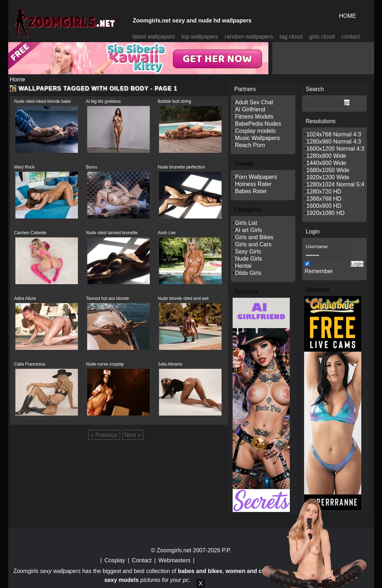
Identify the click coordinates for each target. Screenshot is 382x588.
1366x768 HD (324, 199)
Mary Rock (24, 167)
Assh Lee (167, 233)
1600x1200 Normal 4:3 (336, 149)
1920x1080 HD (326, 213)
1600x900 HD (324, 206)
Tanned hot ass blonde (108, 298)
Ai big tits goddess (103, 101)
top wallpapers (200, 37)
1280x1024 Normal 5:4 (336, 184)
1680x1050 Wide (328, 170)
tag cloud (291, 37)
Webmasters (174, 560)
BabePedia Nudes (258, 124)
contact (351, 37)
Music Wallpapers (258, 138)
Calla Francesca (30, 364)
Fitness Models (254, 117)
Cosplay (115, 560)
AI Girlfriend (250, 109)
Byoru (92, 167)
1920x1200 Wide (328, 177)
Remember (319, 271)
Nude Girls (249, 259)
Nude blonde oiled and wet (183, 298)
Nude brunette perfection (182, 167)
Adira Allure (25, 298)
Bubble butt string (175, 101)
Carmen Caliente (30, 233)
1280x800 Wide (326, 156)
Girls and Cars (253, 244)
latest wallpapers (154, 37)
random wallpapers (249, 37)
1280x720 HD (324, 192)
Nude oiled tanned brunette (112, 233)
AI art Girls (249, 230)
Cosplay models (256, 131)
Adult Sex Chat (254, 102)
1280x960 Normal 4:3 (334, 142)
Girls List (246, 223)
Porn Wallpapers (256, 177)
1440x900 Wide (326, 163)
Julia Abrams (170, 364)
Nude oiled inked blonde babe (43, 101)
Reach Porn (250, 145)
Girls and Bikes (254, 237)
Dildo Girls (248, 273)
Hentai (243, 266)
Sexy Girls (248, 252)
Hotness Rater (253, 184)
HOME (348, 16)
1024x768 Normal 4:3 (334, 134)
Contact (142, 560)
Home (18, 79)
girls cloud (322, 37)
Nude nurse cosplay (105, 364)
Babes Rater (251, 191)
